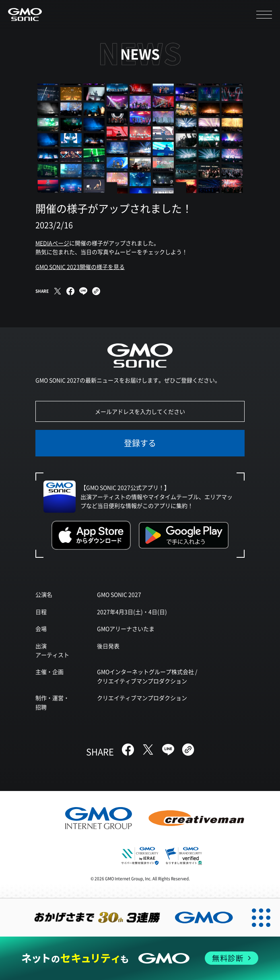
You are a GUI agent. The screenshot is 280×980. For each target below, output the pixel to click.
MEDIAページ (52, 243)
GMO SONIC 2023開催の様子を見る (80, 267)
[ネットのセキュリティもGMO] (140, 958)
